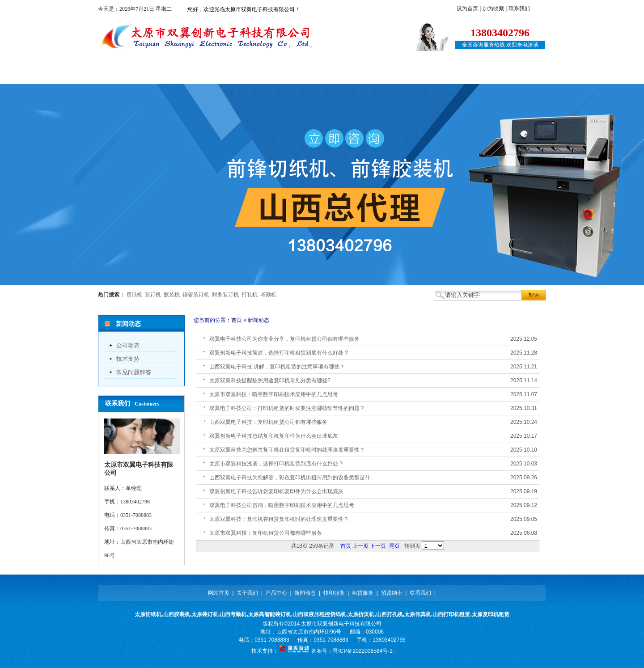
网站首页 (129, 75)
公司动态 (128, 345)
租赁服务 (377, 75)
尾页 (394, 546)
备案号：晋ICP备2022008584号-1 (352, 651)
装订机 (153, 295)
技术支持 (128, 359)
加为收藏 (493, 8)
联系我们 (519, 8)
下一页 (378, 546)
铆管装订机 (196, 295)
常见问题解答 (134, 372)
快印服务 (328, 75)
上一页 (360, 546)
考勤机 (268, 295)
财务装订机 (225, 295)
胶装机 (172, 295)
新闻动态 (278, 75)
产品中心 (229, 75)
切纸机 (134, 295)
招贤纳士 (427, 75)
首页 (237, 320)
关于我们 (179, 75)
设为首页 (467, 8)
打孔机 (250, 295)
